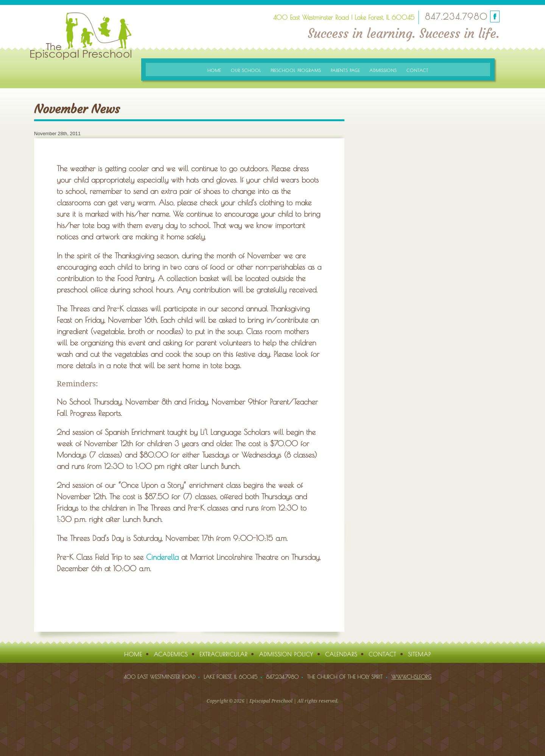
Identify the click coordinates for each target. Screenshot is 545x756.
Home (214, 70)
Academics (171, 654)
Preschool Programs (296, 70)
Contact (417, 70)
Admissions (383, 70)
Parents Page (345, 70)
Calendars (341, 654)
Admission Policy (286, 654)
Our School (246, 70)
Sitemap (420, 654)
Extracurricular (223, 654)
